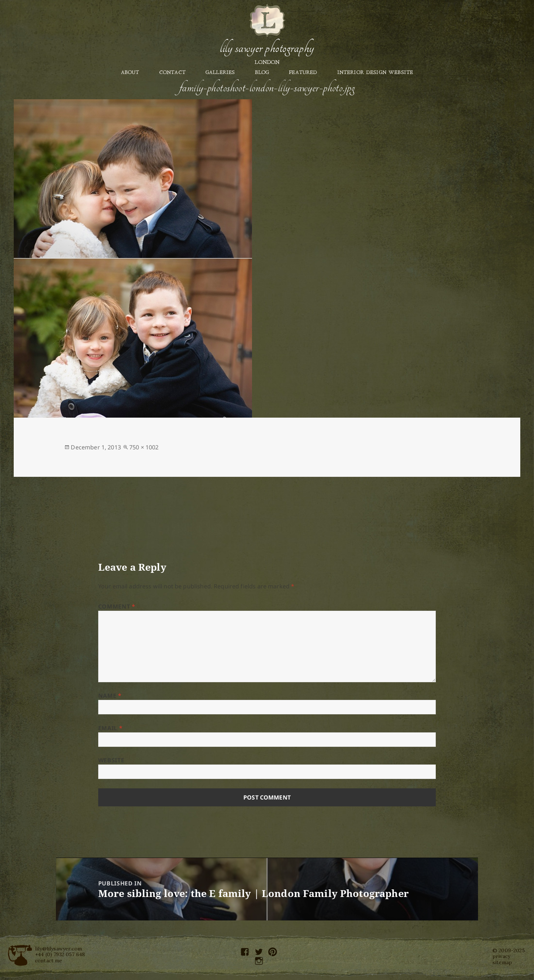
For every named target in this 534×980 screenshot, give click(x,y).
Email (110, 728)
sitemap (502, 962)
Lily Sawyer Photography (267, 48)
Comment (117, 606)
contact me (49, 961)
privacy (501, 956)
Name (110, 696)
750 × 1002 (144, 447)
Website (111, 760)
